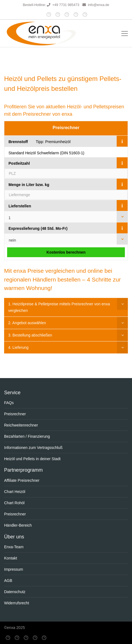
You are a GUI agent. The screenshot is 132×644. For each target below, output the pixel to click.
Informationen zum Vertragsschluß (33, 448)
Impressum (14, 569)
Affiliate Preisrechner (22, 480)
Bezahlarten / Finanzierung (27, 436)
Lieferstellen (20, 206)
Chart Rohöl (14, 503)
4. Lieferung (18, 347)
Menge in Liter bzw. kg (29, 185)
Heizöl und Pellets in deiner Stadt (32, 459)
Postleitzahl (19, 163)
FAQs (9, 403)
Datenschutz (15, 592)
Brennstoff (18, 142)
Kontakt (11, 558)
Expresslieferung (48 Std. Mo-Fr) (38, 228)
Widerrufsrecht (17, 603)
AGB (8, 581)
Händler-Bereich (18, 525)
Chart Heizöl (15, 492)
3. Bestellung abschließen (30, 335)
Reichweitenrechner (21, 425)
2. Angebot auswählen (27, 323)
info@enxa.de (99, 5)
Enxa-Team (14, 547)
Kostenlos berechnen (66, 252)
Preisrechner (66, 128)
